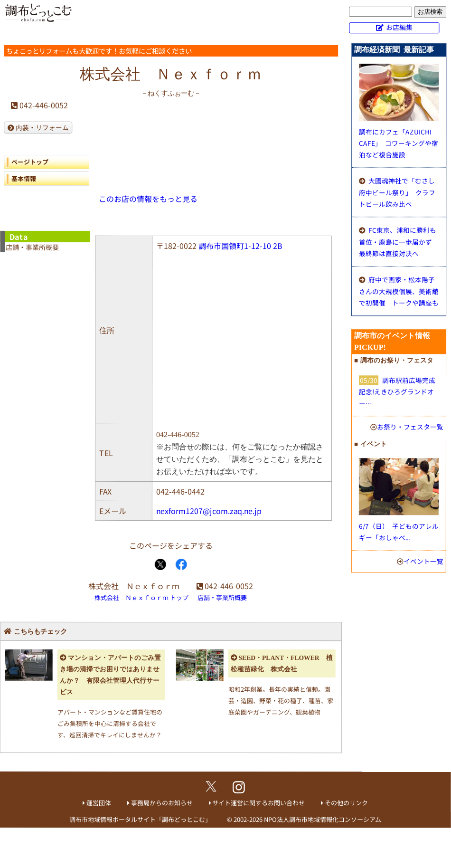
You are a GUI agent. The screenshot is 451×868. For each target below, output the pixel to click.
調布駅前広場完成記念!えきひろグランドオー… (397, 391)
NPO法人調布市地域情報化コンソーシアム (323, 819)
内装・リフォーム (42, 127)
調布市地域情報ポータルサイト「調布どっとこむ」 (140, 819)
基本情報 (24, 178)
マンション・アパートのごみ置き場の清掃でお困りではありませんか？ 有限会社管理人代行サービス (110, 675)
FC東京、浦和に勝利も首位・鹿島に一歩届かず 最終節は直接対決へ (399, 242)
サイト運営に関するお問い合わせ (258, 803)
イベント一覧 (423, 561)
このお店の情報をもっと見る (148, 199)
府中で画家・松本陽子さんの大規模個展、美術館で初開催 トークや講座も (399, 291)
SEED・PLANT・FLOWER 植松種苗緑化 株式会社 (282, 663)
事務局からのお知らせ (162, 803)
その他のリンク (346, 803)
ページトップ (30, 162)
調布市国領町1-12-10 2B (240, 246)
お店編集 (399, 27)
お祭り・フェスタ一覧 (410, 427)
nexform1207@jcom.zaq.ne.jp (209, 511)
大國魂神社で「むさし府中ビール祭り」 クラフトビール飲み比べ (397, 192)
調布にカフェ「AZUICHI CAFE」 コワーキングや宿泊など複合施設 (399, 143)
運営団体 (99, 803)
